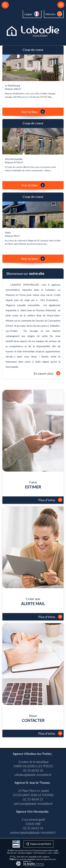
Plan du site (12, 853)
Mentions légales (25, 853)
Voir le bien (33, 112)
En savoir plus (47, 373)
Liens (50, 853)
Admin (56, 853)
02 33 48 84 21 (33, 799)
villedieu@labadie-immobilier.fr (33, 775)
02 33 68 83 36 (33, 770)
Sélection (50, 14)
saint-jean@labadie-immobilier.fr (33, 804)
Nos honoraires (40, 853)
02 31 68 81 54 (33, 828)
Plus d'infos (50, 500)
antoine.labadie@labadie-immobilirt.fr (33, 832)
